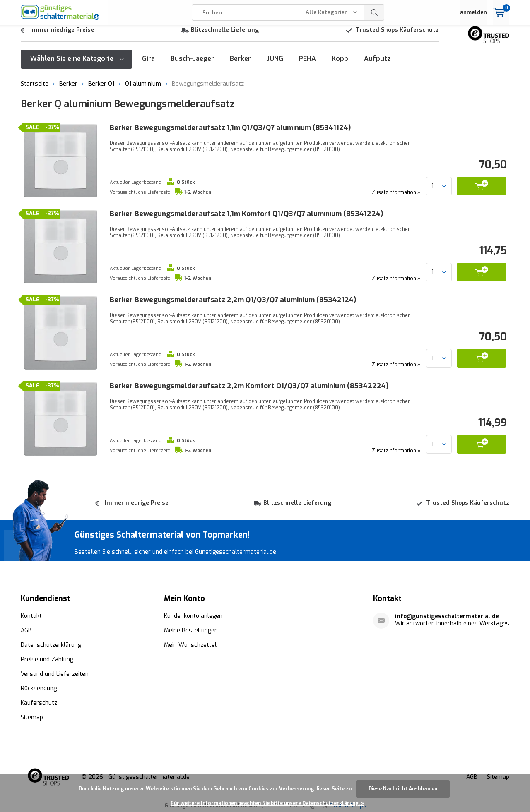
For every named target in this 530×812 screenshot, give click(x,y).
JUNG (275, 65)
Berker (240, 65)
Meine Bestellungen (191, 630)
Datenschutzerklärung (51, 644)
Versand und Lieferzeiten (55, 673)
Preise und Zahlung (47, 659)
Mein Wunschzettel (190, 644)
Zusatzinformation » (395, 199)
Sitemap (32, 717)
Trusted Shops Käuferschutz (397, 36)
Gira (148, 65)
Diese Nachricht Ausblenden (403, 789)
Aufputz (377, 65)
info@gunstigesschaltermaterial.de (447, 616)
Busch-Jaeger (192, 65)
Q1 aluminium (143, 90)
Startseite (35, 90)
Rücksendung (39, 688)
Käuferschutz (39, 702)
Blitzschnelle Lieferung (225, 36)
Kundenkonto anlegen (193, 615)
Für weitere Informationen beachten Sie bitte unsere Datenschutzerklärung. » (267, 803)
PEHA (307, 65)
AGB (26, 630)
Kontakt (31, 615)
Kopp (340, 65)
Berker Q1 (101, 90)
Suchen (374, 12)
